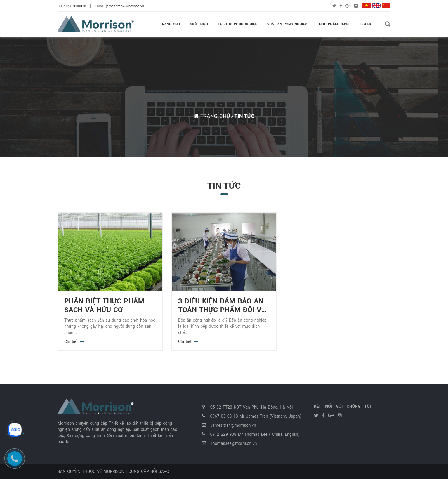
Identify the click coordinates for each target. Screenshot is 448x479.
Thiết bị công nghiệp (238, 24)
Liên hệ (365, 24)
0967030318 (76, 6)
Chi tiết (71, 341)
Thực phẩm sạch (333, 24)
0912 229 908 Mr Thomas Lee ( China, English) (255, 434)
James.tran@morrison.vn (233, 425)
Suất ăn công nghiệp (287, 24)
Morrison (114, 471)
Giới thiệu (199, 24)
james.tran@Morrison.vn (125, 6)
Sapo (164, 471)
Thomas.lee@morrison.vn (234, 443)
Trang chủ (170, 24)
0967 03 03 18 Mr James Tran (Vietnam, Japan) (256, 416)
